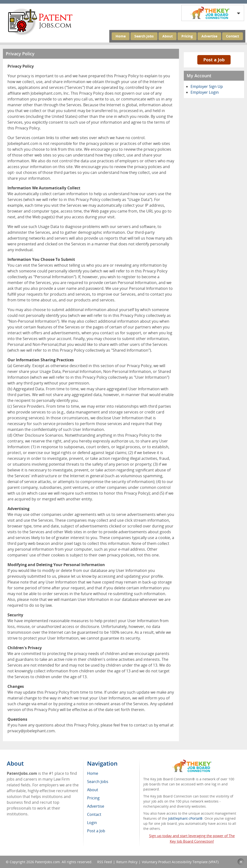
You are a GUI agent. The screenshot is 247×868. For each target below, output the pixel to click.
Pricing (187, 36)
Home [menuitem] (93, 773)
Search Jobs (144, 36)
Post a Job (214, 60)
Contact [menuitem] (94, 814)
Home (121, 36)
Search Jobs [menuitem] (98, 782)
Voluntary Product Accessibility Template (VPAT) (180, 862)
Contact (233, 36)
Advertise (209, 36)
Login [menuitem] (92, 823)
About (168, 36)
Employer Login (205, 92)
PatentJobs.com (47, 862)
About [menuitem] (93, 790)
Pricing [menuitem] (93, 798)
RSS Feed (105, 862)
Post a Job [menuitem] (96, 831)
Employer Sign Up (207, 86)
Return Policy (127, 862)
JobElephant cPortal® (185, 818)
